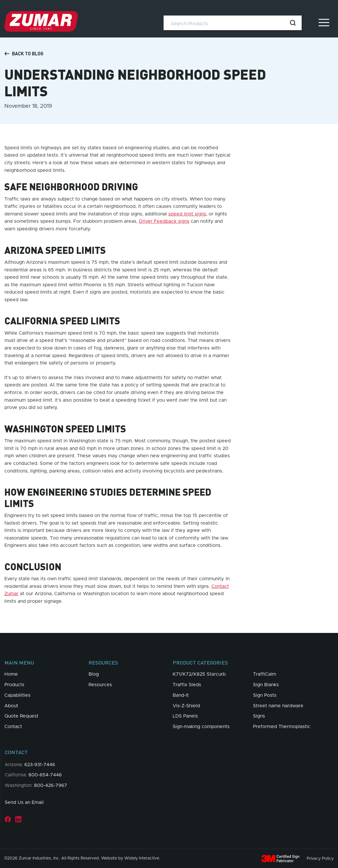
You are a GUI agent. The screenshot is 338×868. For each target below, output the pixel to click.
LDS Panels (185, 716)
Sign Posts (265, 695)
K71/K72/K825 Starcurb (199, 674)
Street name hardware (278, 706)
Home (11, 674)
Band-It (181, 695)
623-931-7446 (40, 765)
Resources (100, 685)
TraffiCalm (265, 674)
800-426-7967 (51, 785)
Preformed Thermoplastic (282, 727)
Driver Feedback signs (164, 221)
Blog (94, 674)
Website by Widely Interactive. (131, 858)
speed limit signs (187, 214)
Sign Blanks (266, 685)
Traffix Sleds (187, 685)
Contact (13, 727)
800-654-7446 (45, 775)
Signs (259, 716)
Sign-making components (201, 727)
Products (14, 685)
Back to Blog (24, 54)
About (11, 706)
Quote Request (21, 716)
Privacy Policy (320, 858)
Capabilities (17, 695)
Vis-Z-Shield (186, 706)
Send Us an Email (24, 802)
